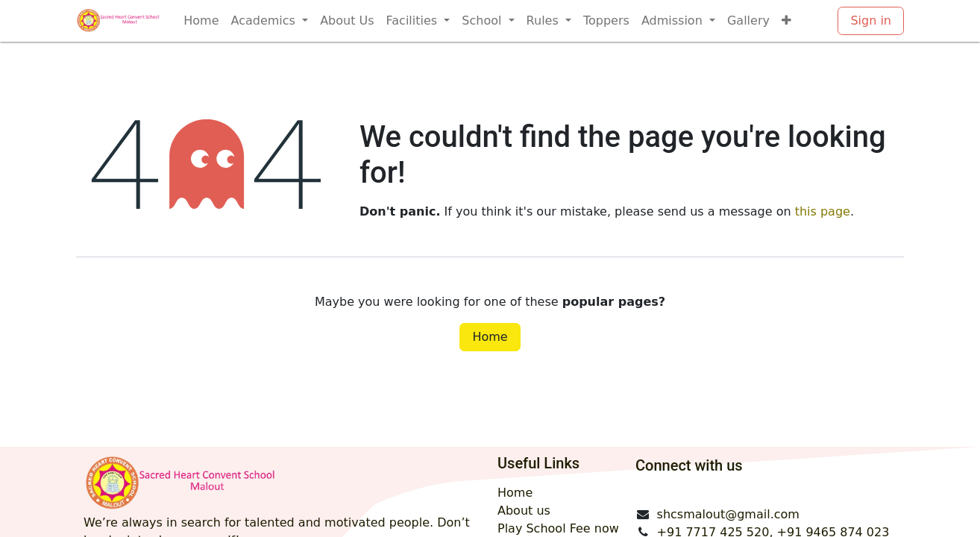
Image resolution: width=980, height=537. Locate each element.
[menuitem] (201, 21)
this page (823, 211)
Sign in (871, 21)
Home (490, 337)
